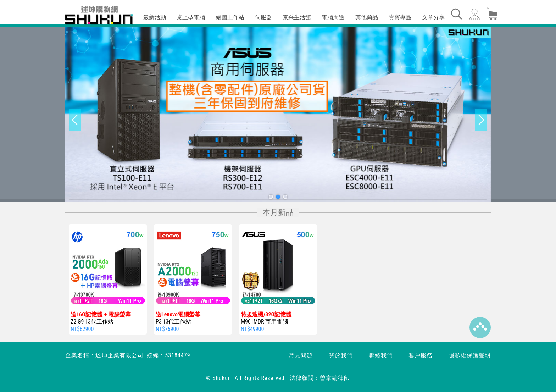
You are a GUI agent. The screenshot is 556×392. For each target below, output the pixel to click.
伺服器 (263, 17)
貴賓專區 (400, 17)
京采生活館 (297, 17)
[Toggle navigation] (456, 14)
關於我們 (341, 355)
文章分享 (433, 17)
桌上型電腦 (191, 17)
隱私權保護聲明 (470, 355)
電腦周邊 (333, 17)
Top (480, 327)
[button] (271, 197)
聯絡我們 (381, 355)
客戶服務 (421, 355)
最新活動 (155, 17)
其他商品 (367, 17)
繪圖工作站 (230, 17)
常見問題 (301, 355)
